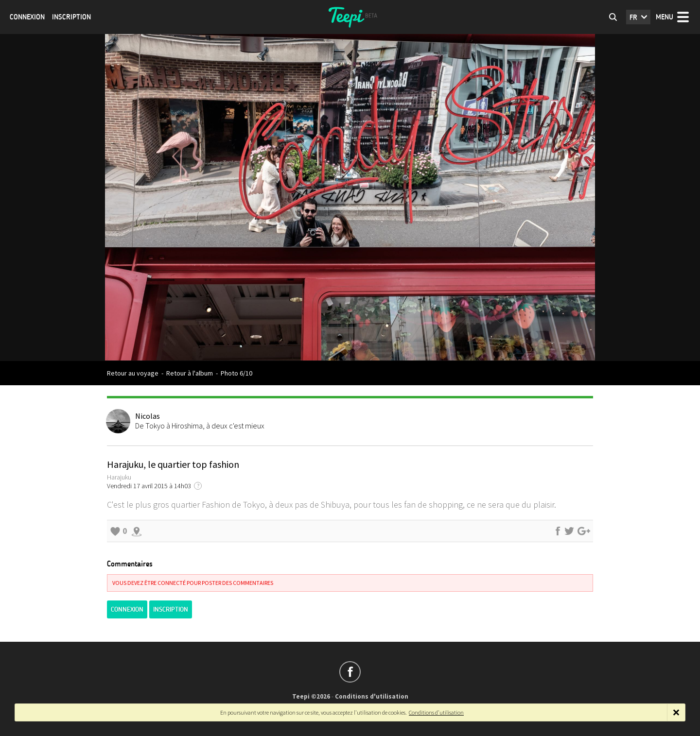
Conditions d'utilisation (372, 696)
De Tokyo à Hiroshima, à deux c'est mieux (200, 426)
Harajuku (119, 477)
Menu (665, 17)
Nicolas (148, 416)
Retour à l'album (190, 373)
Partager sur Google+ (584, 531)
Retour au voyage (133, 373)
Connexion (27, 17)
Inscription (71, 17)
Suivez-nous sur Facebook (350, 672)
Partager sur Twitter (569, 531)
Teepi (350, 17)
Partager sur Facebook (558, 531)
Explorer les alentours (137, 531)
